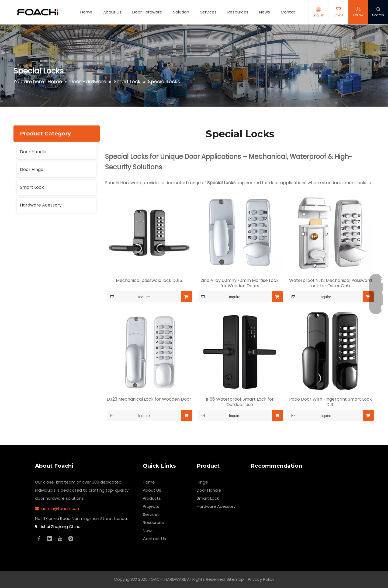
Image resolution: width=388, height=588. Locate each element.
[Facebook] (39, 539)
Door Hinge (32, 169)
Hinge (202, 482)
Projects (151, 506)
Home (86, 12)
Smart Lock (32, 187)
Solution (181, 12)
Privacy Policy (261, 579)
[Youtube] (60, 539)
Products (152, 498)
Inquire (128, 297)
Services (208, 12)
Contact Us (292, 12)
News (265, 12)
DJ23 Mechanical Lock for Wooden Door (149, 399)
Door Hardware (147, 12)
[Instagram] (71, 539)
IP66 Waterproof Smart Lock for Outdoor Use (240, 402)
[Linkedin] (50, 539)
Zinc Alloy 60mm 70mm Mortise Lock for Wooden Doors (240, 283)
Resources (238, 12)
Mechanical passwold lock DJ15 (149, 281)
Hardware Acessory (41, 205)
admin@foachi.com (61, 508)
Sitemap (235, 579)
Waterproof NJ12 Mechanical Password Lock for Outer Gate (330, 283)
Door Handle (33, 152)
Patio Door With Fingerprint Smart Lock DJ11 (330, 402)
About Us (112, 12)
